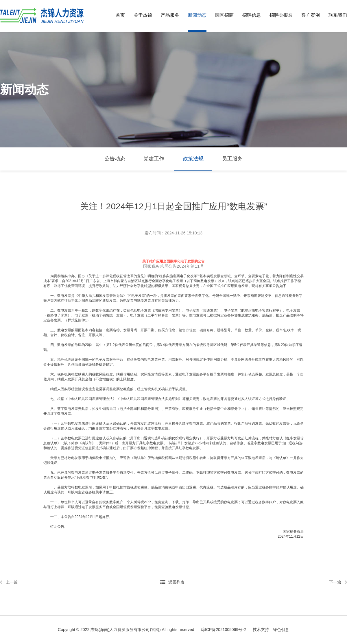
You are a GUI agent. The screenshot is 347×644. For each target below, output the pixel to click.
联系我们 (338, 15)
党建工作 (154, 159)
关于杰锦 (143, 15)
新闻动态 (197, 15)
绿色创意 (281, 630)
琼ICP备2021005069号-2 (224, 630)
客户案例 (311, 15)
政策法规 (193, 159)
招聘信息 (252, 15)
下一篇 (335, 582)
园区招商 (224, 15)
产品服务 (170, 15)
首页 (120, 15)
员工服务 (232, 159)
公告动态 (115, 159)
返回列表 (176, 582)
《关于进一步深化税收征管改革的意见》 (116, 276)
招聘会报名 (281, 15)
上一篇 (12, 582)
